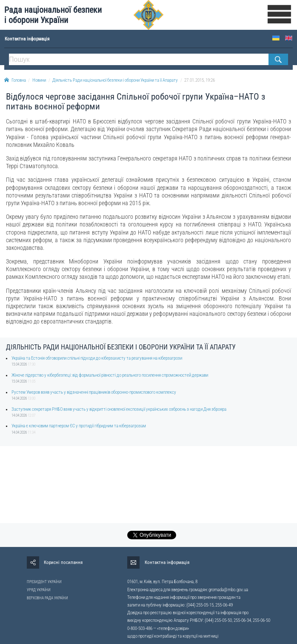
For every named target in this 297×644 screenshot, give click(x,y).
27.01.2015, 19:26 (200, 80)
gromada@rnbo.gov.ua (228, 590)
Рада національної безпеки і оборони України (53, 15)
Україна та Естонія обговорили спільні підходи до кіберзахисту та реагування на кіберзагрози (97, 358)
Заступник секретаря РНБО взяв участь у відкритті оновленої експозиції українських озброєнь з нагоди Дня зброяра (119, 409)
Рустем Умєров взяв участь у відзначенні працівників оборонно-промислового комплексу (94, 392)
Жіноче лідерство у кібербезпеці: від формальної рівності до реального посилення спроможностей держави (110, 375)
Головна (15, 80)
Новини (39, 80)
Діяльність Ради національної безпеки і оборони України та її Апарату (115, 80)
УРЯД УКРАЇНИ (39, 590)
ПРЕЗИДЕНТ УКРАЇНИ (44, 582)
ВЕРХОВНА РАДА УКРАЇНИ (47, 598)
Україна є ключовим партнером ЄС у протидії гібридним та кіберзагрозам (79, 426)
